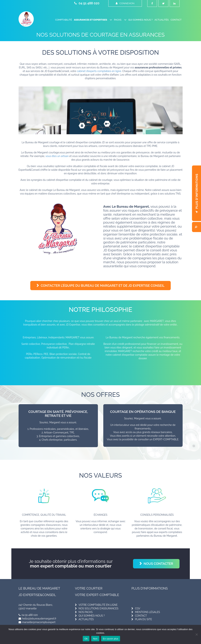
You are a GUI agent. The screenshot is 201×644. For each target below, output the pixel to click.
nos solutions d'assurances (99, 608)
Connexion (125, 3)
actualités (86, 619)
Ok (86, 639)
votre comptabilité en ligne (98, 605)
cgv (138, 608)
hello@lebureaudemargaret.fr (37, 618)
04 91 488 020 (87, 3)
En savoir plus (111, 639)
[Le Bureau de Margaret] (26, 19)
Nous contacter (158, 563)
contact (141, 615)
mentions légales (147, 612)
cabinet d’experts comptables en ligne (99, 71)
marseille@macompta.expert (37, 622)
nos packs (86, 612)
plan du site (143, 619)
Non (95, 639)
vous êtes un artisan (57, 156)
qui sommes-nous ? (92, 615)
